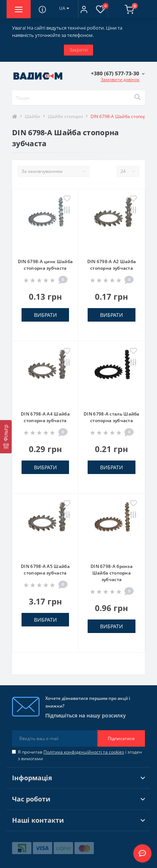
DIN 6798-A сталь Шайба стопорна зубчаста (112, 417)
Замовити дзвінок (120, 79)
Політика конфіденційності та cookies (84, 752)
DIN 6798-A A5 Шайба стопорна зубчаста (45, 570)
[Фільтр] (6, 437)
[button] (84, 9)
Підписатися (121, 738)
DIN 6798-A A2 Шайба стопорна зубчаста (112, 265)
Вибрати (45, 315)
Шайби (32, 116)
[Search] (137, 98)
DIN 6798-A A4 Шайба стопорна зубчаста (45, 417)
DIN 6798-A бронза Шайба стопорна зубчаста (112, 573)
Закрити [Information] (78, 50)
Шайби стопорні (65, 116)
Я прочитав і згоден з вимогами (80, 755)
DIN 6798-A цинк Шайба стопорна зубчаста (45, 265)
